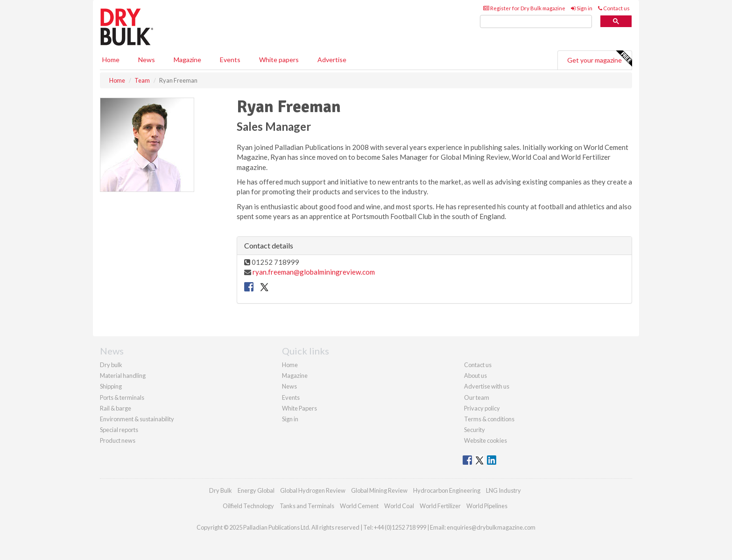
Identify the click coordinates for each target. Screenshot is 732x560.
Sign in (582, 8)
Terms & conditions (489, 419)
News (289, 386)
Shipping (111, 386)
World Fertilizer (440, 506)
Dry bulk (111, 365)
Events (230, 60)
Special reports (119, 430)
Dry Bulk (221, 490)
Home (111, 60)
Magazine (187, 60)
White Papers (299, 408)
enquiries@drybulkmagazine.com (491, 527)
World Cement (359, 506)
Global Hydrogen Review (313, 490)
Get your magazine (599, 59)
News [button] (147, 60)
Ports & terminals (122, 397)
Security (475, 430)
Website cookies (486, 440)
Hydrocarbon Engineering (447, 490)
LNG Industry (503, 490)
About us (475, 376)
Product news (118, 440)
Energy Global (256, 490)
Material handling (123, 376)
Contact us (614, 8)
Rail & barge (116, 408)
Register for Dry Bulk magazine (524, 8)
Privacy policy (482, 408)
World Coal (399, 506)
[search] (536, 22)
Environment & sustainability (137, 419)
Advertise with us (487, 386)
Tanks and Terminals (307, 506)
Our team (477, 397)
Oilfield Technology (248, 506)
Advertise (332, 60)
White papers (279, 60)
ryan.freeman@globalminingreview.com (314, 272)
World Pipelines (487, 506)
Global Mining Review (379, 490)
